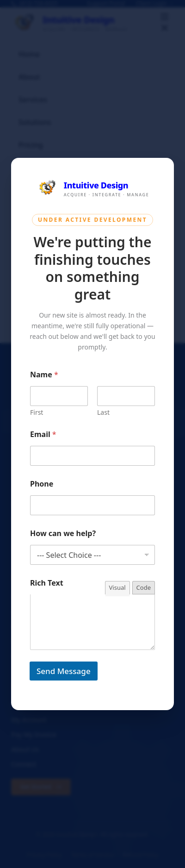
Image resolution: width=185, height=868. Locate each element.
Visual (117, 587)
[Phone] (92, 505)
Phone (42, 484)
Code (144, 587)
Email (43, 434)
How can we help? (63, 534)
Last (103, 412)
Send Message (64, 671)
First (37, 412)
